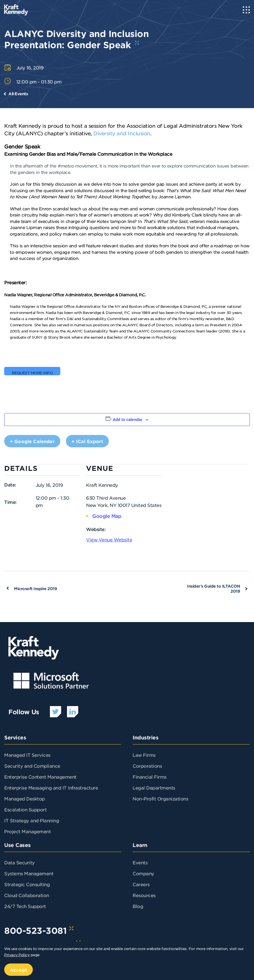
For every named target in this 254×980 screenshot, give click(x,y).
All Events (18, 94)
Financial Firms (150, 777)
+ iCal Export (87, 441)
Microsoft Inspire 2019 (35, 589)
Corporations (147, 766)
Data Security (19, 862)
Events (140, 862)
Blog (138, 906)
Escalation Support (25, 809)
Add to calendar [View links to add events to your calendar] (128, 420)
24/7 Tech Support (25, 906)
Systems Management (29, 873)
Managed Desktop (25, 799)
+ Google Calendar (32, 441)
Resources (144, 895)
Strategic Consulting (27, 884)
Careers (141, 884)
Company (143, 873)
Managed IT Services (27, 755)
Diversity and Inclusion (122, 133)
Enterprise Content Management (40, 777)
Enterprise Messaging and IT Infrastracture (51, 788)
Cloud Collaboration (27, 895)
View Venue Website (109, 539)
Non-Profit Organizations (160, 799)
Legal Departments (154, 788)
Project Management (27, 831)
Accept (19, 970)
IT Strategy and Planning (32, 820)
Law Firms (144, 755)
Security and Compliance (32, 766)
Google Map (107, 516)
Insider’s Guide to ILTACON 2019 (213, 589)
